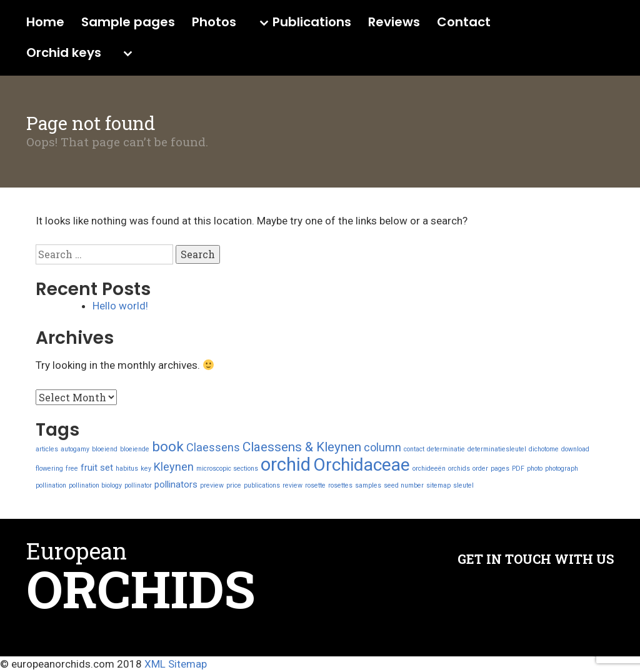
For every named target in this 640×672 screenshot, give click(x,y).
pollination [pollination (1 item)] (51, 485)
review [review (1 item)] (292, 485)
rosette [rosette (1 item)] (315, 485)
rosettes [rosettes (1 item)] (340, 485)
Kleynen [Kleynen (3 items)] (174, 467)
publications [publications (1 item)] (262, 485)
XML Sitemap (176, 664)
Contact (464, 23)
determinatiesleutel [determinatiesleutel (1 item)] (497, 449)
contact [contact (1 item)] (414, 449)
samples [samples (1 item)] (368, 485)
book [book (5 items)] (168, 447)
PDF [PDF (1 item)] (518, 469)
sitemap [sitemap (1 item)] (438, 485)
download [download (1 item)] (575, 449)
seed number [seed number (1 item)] (404, 485)
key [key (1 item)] (146, 469)
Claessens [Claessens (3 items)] (213, 447)
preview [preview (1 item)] (212, 485)
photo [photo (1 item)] (535, 469)
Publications (312, 23)
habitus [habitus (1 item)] (127, 469)
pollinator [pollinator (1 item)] (138, 485)
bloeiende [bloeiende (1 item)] (135, 449)
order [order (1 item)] (480, 469)
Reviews (394, 23)
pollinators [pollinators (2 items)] (176, 484)
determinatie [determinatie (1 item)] (446, 449)
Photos (214, 23)
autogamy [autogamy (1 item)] (75, 449)
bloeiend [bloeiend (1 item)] (105, 449)
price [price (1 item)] (234, 485)
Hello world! (120, 306)
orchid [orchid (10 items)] (286, 464)
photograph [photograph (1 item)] (562, 469)
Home (45, 23)
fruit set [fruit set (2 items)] (97, 468)
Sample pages (128, 23)
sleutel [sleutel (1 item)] (463, 485)
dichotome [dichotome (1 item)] (544, 449)
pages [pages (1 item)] (500, 469)
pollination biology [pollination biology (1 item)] (95, 485)
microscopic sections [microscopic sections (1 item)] (227, 469)
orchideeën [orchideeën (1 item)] (429, 469)
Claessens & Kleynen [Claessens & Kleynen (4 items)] (302, 447)
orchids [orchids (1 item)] (459, 469)
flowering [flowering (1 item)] (49, 469)
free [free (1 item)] (72, 469)
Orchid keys (64, 53)
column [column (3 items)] (382, 447)
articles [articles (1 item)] (47, 449)
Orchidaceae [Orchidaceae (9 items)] (362, 465)
